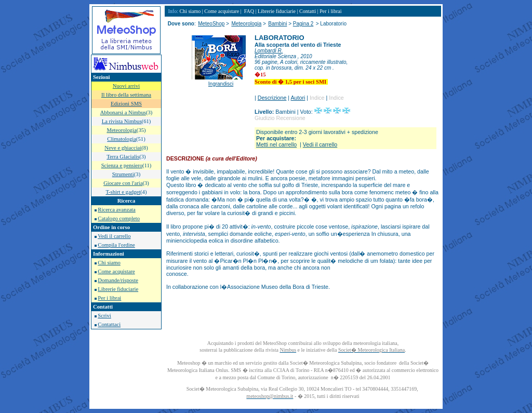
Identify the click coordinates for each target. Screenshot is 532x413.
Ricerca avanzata (116, 210)
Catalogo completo (119, 218)
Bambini (277, 24)
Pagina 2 (303, 24)
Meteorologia (246, 24)
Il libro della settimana (126, 95)
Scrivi (104, 316)
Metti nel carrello (276, 144)
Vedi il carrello (114, 236)
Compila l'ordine (116, 245)
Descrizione (272, 98)
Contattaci (109, 324)
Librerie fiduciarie (118, 289)
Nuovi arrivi (126, 86)
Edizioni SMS (126, 104)
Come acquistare (116, 271)
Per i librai (109, 298)
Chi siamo (109, 263)
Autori (298, 98)
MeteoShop (211, 24)
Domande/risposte (118, 280)
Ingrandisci (221, 84)
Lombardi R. (269, 51)
